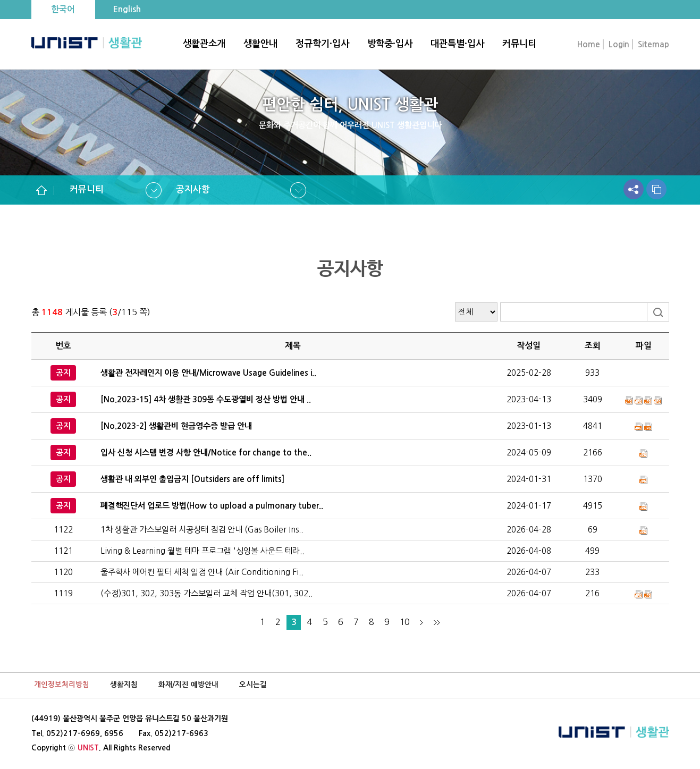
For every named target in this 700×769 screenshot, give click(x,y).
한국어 (63, 9)
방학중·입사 (390, 44)
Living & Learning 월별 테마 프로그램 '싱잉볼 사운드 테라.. (202, 551)
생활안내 (260, 44)
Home (589, 44)
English (127, 9)
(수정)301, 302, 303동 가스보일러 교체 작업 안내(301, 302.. (206, 593)
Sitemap (653, 44)
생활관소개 (204, 44)
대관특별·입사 (457, 44)
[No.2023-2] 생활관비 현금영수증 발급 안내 (176, 426)
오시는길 (253, 685)
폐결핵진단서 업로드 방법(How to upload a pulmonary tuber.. (212, 506)
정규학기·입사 (322, 44)
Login (619, 44)
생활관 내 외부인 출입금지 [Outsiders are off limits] (192, 479)
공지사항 (193, 189)
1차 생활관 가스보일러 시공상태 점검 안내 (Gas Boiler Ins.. (202, 530)
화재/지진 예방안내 (188, 685)
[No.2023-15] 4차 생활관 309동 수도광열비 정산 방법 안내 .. (206, 399)
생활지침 (124, 685)
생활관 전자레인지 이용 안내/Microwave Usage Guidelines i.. (208, 373)
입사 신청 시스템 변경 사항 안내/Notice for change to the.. (206, 453)
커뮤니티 (519, 44)
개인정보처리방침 (62, 685)
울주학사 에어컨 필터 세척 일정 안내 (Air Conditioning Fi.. (202, 572)
